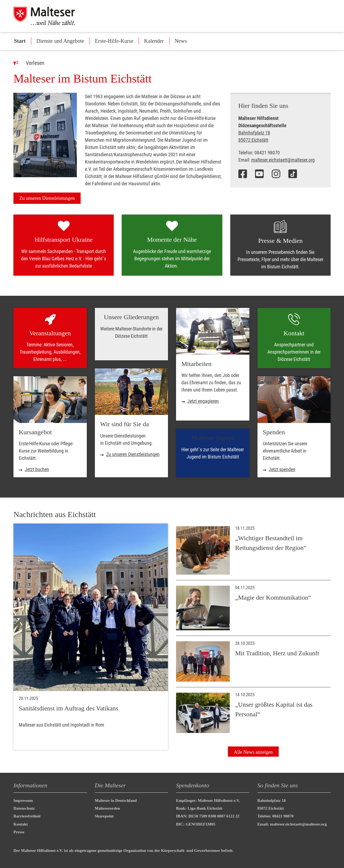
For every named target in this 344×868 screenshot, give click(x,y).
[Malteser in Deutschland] (51, 16)
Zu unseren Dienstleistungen (47, 198)
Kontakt (21, 824)
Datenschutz (24, 808)
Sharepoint (104, 816)
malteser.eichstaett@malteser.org (283, 160)
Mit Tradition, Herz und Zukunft (277, 653)
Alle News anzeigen (253, 752)
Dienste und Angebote (60, 41)
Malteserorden (107, 808)
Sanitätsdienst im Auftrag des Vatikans (69, 708)
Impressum (23, 801)
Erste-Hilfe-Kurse (114, 41)
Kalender (154, 41)
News (181, 41)
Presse (19, 832)
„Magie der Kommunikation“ (273, 597)
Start (20, 41)
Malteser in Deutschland (116, 801)
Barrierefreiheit (27, 816)
